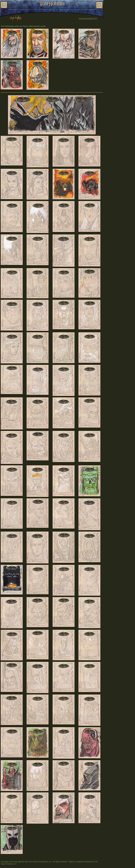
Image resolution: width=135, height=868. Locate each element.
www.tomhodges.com (88, 18)
